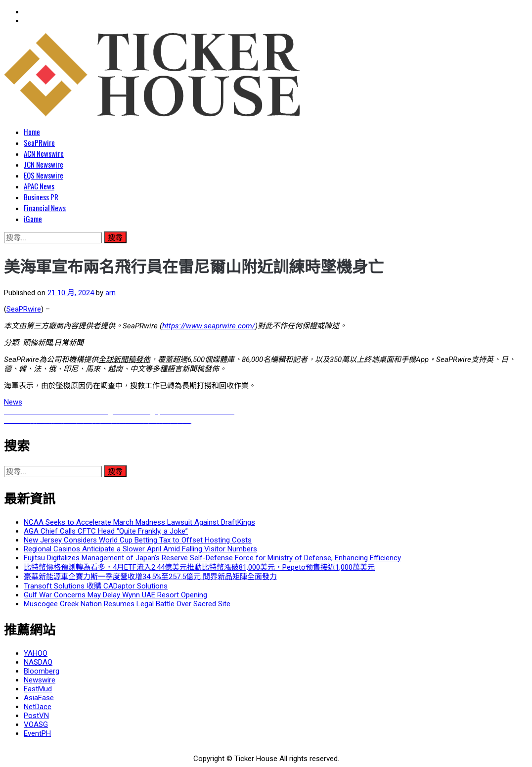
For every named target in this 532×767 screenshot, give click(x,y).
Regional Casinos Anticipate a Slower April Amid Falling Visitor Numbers (140, 549)
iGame (33, 219)
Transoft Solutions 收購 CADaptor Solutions (96, 586)
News (13, 402)
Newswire (40, 680)
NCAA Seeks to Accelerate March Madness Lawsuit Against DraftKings (139, 522)
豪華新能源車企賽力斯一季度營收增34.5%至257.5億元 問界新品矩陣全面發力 (150, 577)
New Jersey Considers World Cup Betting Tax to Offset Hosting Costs (138, 540)
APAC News (39, 186)
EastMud (38, 689)
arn (111, 293)
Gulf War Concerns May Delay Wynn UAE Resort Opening (115, 595)
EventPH (37, 733)
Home (32, 132)
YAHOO (36, 653)
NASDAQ (38, 662)
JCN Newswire (44, 164)
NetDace (38, 707)
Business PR (41, 197)
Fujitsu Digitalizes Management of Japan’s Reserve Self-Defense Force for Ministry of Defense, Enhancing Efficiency (212, 558)
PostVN (36, 716)
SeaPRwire (39, 142)
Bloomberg (42, 671)
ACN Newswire (44, 153)
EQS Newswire (44, 175)
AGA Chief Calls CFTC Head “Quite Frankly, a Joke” (106, 531)
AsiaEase (39, 698)
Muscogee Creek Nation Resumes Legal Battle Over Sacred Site (127, 604)
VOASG (36, 724)
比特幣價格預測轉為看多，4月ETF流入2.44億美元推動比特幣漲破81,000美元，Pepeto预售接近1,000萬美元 (199, 567)
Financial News (45, 208)
